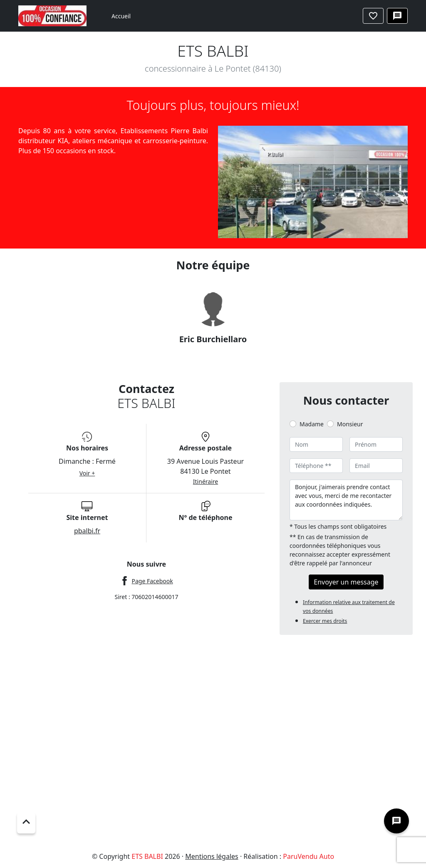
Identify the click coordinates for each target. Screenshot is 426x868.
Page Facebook (152, 581)
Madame (312, 424)
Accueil (121, 16)
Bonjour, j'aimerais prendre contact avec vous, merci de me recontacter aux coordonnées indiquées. (346, 500)
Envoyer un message (346, 582)
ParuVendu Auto (308, 856)
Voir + (87, 473)
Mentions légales (212, 856)
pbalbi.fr (87, 531)
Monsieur (350, 424)
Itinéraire (206, 481)
